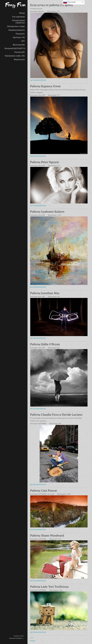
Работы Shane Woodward (47, 535)
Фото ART (42, 95)
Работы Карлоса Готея (45, 86)
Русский (69, 2)
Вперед (33, 641)
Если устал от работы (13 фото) (52, 5)
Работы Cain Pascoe (44, 490)
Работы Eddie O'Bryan (45, 344)
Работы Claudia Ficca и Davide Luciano (56, 414)
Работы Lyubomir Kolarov (47, 211)
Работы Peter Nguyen (45, 162)
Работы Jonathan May (45, 293)
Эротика (41, 11)
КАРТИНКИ (42, 424)
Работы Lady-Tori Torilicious (49, 587)
